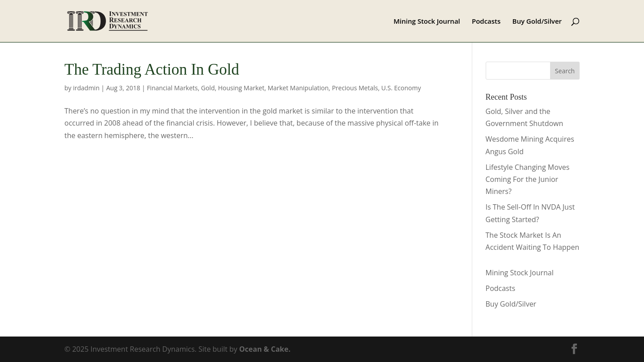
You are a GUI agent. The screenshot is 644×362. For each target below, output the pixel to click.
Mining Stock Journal (427, 22)
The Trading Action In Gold (152, 69)
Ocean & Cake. (265, 349)
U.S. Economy (401, 88)
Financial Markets (172, 88)
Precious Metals (355, 88)
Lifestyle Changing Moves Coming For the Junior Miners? (528, 179)
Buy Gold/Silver (537, 22)
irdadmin (86, 88)
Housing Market (241, 88)
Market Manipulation (298, 88)
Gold (208, 88)
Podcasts (486, 22)
